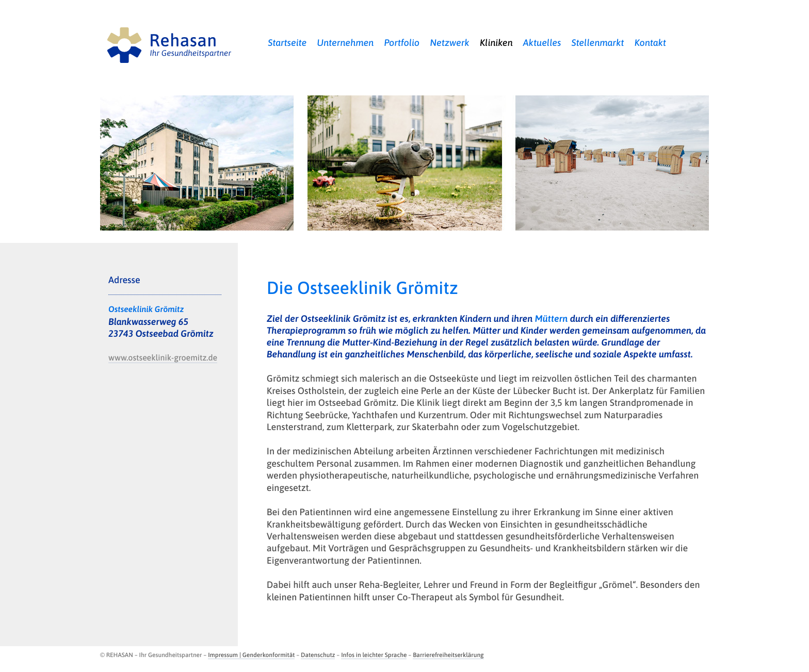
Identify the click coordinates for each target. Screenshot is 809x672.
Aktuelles (542, 43)
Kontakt (650, 43)
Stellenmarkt (597, 43)
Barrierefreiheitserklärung (448, 655)
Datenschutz (318, 655)
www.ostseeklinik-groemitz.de (163, 358)
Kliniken (496, 43)
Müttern (552, 318)
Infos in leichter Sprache (374, 655)
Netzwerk (450, 43)
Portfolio (402, 43)
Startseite (287, 43)
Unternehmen (345, 43)
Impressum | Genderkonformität (251, 655)
